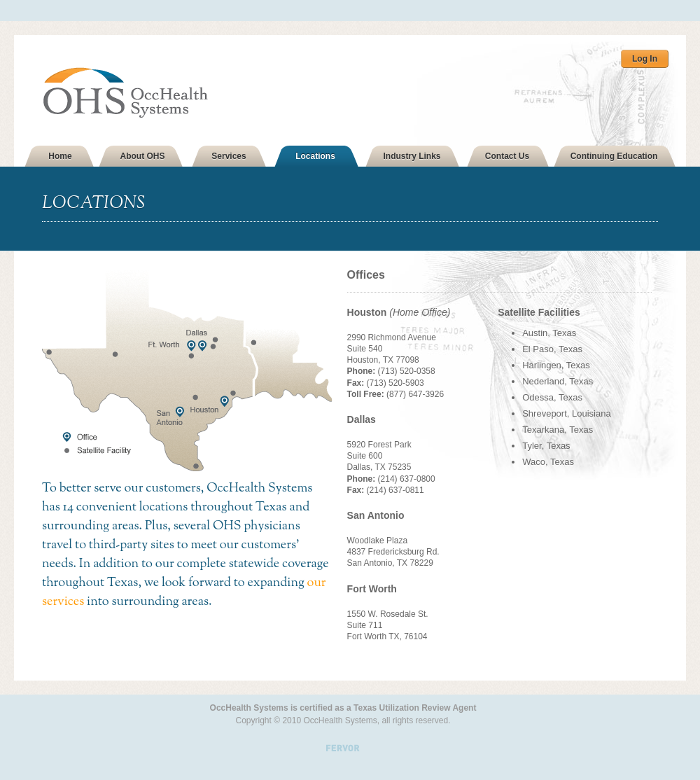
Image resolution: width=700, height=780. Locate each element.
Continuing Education (614, 156)
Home (60, 156)
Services (229, 156)
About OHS (143, 156)
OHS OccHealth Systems (146, 93)
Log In (645, 59)
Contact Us (507, 156)
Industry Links (412, 156)
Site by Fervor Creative (343, 739)
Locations (315, 156)
